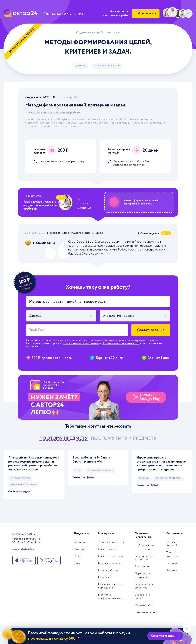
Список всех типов (146, 547)
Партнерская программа (143, 575)
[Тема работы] (98, 302)
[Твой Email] (77, 330)
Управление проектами (107, 66)
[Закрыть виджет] (187, 629)
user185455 (84, 208)
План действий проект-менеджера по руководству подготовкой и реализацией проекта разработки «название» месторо (34, 464)
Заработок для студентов (144, 586)
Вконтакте (80, 549)
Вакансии (172, 563)
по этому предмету (64, 438)
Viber (77, 556)
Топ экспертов (173, 554)
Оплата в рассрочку (111, 556)
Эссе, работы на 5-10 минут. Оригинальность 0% (92, 460)
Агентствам (142, 567)
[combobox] (61, 316)
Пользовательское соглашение (110, 586)
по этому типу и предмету (124, 438)
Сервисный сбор (109, 570)
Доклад (81, 66)
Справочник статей (142, 597)
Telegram (79, 542)
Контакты (172, 570)
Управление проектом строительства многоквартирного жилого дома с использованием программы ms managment (161, 464)
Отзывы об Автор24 (173, 544)
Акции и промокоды (111, 542)
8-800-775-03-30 (25, 534)
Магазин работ (144, 605)
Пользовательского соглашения (81, 343)
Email (77, 563)
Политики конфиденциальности (121, 343)
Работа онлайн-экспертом (144, 558)
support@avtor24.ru (23, 549)
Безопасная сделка (110, 563)
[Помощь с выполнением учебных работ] (98, 397)
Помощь (103, 577)
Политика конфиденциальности (112, 597)
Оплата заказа (107, 549)
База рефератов (145, 612)
